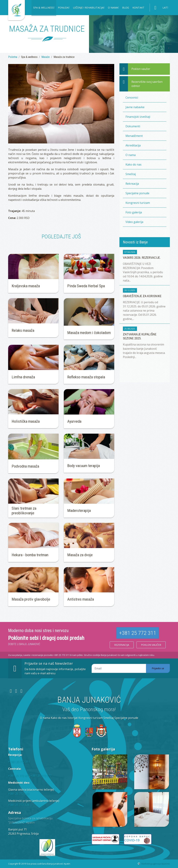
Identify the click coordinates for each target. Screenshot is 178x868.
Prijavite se (158, 668)
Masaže (46, 57)
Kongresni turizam (138, 203)
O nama (131, 155)
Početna (13, 57)
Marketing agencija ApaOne (156, 864)
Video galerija (134, 222)
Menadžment (134, 136)
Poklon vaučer (151, 645)
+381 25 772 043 (19, 794)
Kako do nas (133, 164)
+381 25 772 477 (19, 776)
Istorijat (73, 718)
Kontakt (138, 8)
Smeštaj (131, 174)
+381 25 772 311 (138, 633)
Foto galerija (134, 212)
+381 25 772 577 (41, 776)
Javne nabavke (135, 107)
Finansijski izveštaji (138, 117)
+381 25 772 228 (19, 805)
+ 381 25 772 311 (19, 762)
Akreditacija (133, 145)
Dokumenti (133, 126)
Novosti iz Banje (135, 242)
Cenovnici (132, 98)
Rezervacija (122, 645)
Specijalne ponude (137, 193)
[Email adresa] (119, 668)
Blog (126, 8)
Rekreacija (132, 184)
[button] (44, 8)
